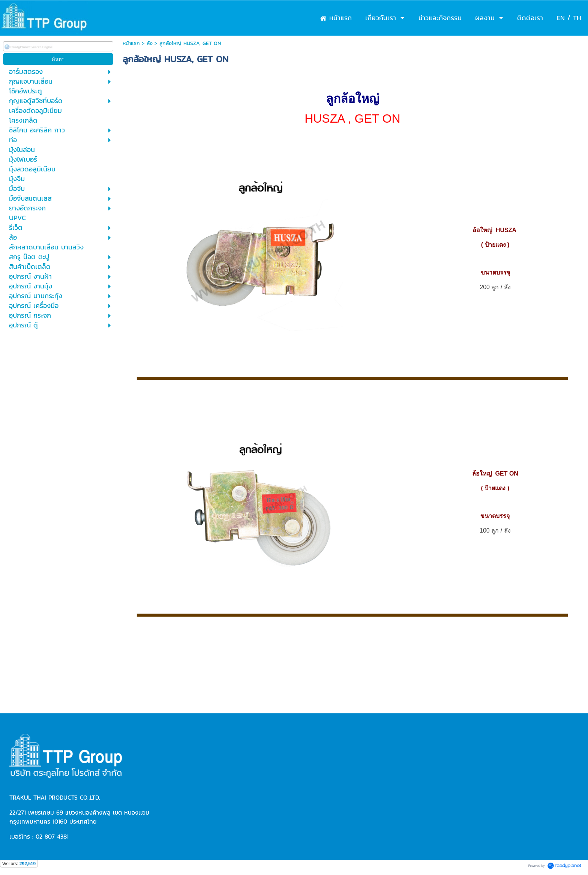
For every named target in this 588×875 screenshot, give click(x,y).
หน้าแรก (131, 43)
